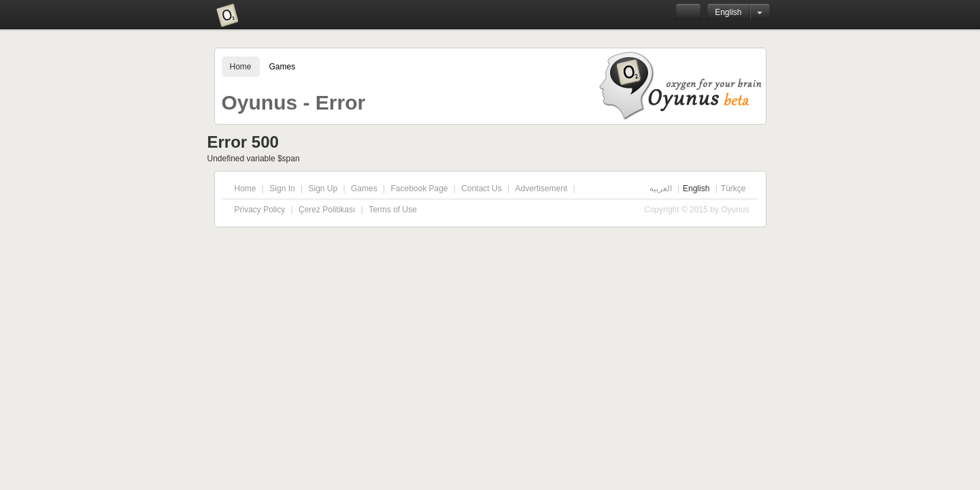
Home (241, 67)
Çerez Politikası (327, 210)
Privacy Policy (260, 210)
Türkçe (733, 189)
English (728, 12)
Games (283, 67)
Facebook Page (419, 189)
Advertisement (541, 189)
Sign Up (323, 189)
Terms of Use (393, 210)
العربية (661, 189)
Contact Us (481, 189)
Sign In (282, 189)
